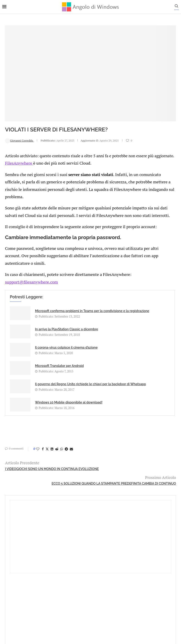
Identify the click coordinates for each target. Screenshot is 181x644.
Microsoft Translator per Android (100, 357)
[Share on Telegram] (64, 450)
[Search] (179, 7)
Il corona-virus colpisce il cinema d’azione (46, 357)
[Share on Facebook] (40, 450)
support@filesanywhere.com (27, 279)
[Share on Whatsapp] (59, 450)
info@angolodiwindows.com (99, 559)
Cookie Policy (103, 583)
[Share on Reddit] (54, 450)
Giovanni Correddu (17, 112)
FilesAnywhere (16, 144)
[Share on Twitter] (44, 450)
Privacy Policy (78, 583)
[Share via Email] (69, 450)
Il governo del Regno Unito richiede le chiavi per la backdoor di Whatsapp (46, 391)
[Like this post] (35, 450)
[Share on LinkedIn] (49, 450)
